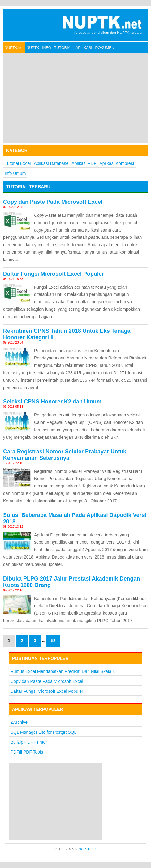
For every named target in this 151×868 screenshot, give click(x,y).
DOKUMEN (105, 48)
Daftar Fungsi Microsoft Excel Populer (54, 274)
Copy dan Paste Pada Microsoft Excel (53, 202)
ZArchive (19, 722)
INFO (47, 48)
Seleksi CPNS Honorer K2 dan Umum (52, 402)
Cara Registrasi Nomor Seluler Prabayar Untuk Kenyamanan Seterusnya (65, 455)
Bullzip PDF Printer (29, 742)
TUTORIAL (63, 48)
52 (53, 641)
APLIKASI (84, 48)
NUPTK (33, 48)
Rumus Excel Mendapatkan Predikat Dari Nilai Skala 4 (63, 671)
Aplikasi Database (51, 163)
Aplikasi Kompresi (117, 163)
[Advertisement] (75, 98)
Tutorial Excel (18, 163)
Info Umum (15, 173)
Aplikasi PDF (84, 163)
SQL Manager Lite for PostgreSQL (43, 732)
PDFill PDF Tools (27, 752)
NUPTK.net (14, 48)
